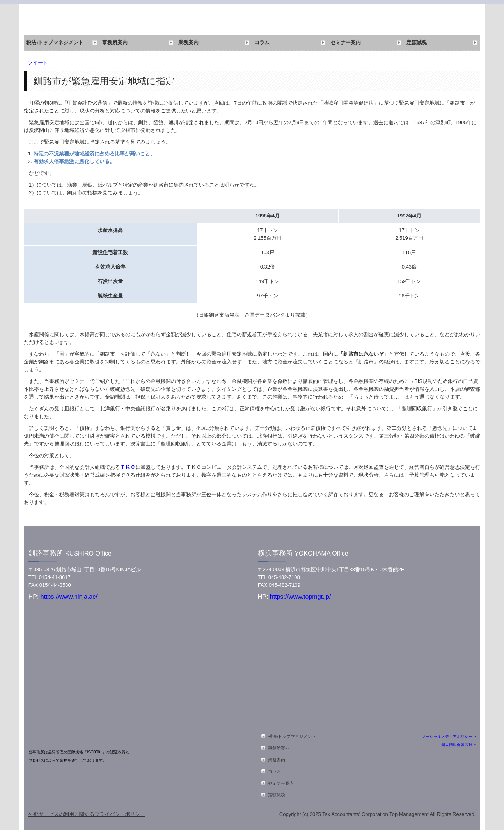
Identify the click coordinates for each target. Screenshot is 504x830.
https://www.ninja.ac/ (68, 597)
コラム (262, 42)
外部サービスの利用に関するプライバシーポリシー (87, 814)
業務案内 (188, 42)
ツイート (38, 63)
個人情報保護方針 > (459, 745)
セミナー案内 (346, 42)
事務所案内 (115, 42)
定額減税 (417, 42)
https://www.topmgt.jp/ (301, 597)
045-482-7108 (284, 577)
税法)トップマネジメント (55, 42)
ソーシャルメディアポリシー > (449, 736)
